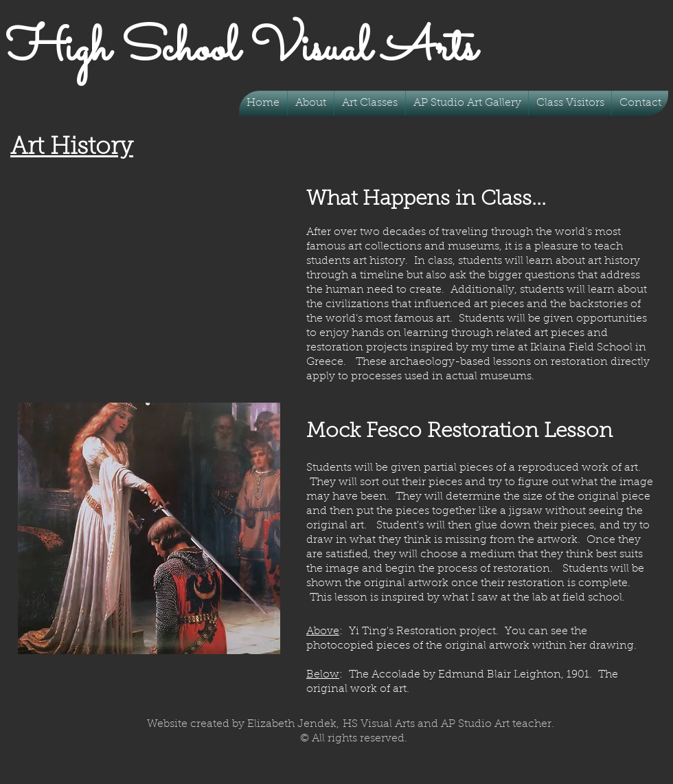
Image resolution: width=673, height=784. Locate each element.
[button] (370, 103)
